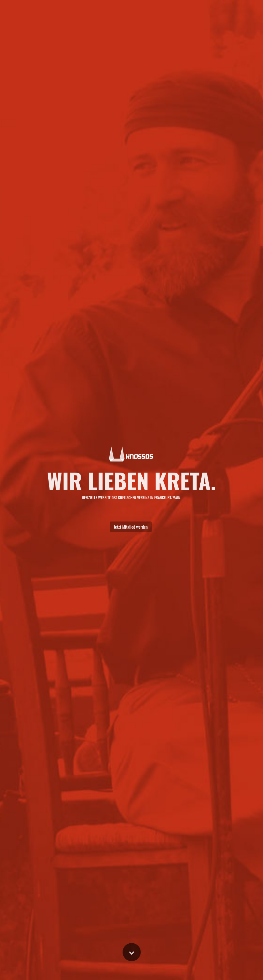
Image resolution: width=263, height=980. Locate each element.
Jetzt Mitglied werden (131, 527)
